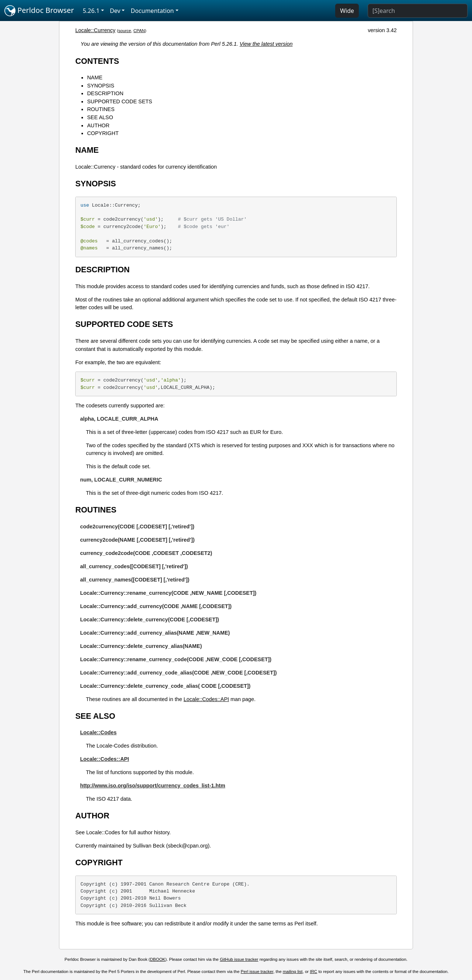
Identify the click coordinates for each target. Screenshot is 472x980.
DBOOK (158, 959)
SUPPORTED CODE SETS (119, 101)
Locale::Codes (98, 732)
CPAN (139, 31)
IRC (313, 972)
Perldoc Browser (39, 11)
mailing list (293, 972)
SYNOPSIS (101, 86)
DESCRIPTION (105, 93)
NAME (95, 77)
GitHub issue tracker (239, 959)
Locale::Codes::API (206, 699)
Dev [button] (115, 11)
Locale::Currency (95, 30)
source (125, 31)
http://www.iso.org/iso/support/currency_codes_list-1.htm (153, 786)
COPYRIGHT (103, 133)
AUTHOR (98, 125)
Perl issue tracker (257, 972)
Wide (347, 11)
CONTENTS (97, 61)
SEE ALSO (100, 117)
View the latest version (266, 44)
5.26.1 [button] (91, 11)
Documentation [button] (152, 11)
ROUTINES (101, 109)
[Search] (418, 11)
